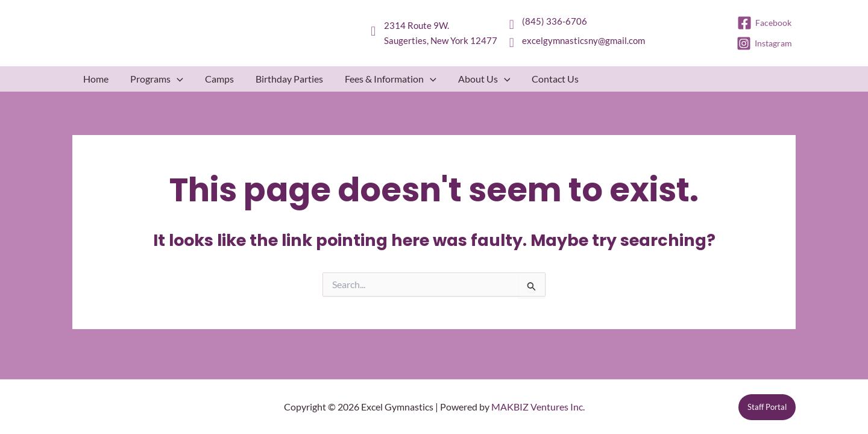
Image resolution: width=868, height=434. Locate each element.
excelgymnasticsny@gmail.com (583, 40)
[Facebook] (765, 23)
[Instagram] (765, 43)
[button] (177, 79)
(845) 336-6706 (555, 21)
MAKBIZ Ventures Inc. (538, 407)
